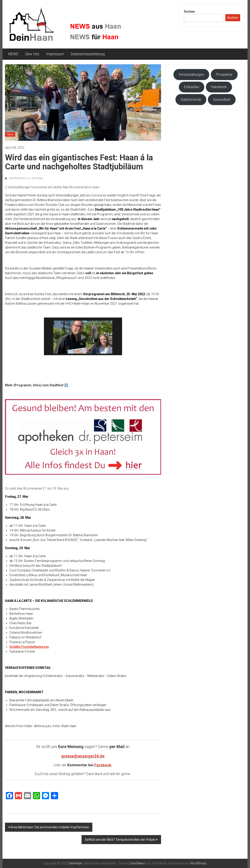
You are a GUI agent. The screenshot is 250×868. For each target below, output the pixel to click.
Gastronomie (191, 100)
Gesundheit (222, 100)
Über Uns (32, 54)
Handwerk (219, 87)
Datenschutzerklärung (88, 54)
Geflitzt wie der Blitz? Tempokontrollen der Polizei (120, 840)
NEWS (13, 54)
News (10, 134)
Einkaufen (192, 87)
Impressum (55, 54)
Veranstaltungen (191, 75)
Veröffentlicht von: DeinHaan (26, 178)
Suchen (189, 12)
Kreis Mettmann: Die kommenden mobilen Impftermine (50, 827)
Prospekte (224, 75)
